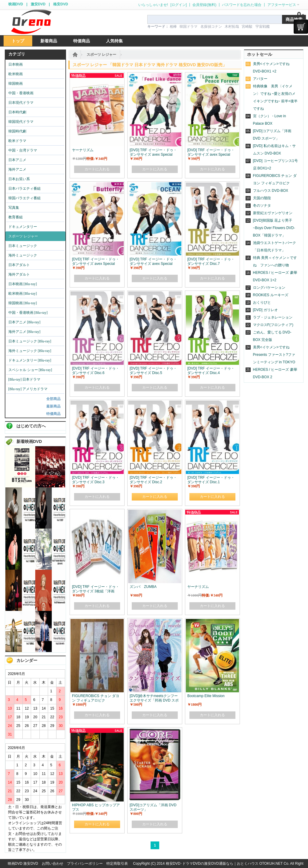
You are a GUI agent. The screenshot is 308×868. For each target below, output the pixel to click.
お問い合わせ (53, 864)
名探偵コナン (211, 27)
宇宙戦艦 (263, 27)
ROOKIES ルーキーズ (271, 295)
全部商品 (53, 399)
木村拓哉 (232, 27)
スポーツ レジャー (101, 55)
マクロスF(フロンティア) (273, 325)
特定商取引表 (117, 864)
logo (31, 22)
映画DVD (16, 4)
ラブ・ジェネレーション (273, 317)
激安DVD (38, 4)
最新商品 (53, 406)
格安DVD (60, 4)
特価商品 (53, 414)
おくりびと (262, 302)
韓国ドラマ (189, 27)
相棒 (173, 27)
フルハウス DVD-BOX (271, 191)
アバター (260, 79)
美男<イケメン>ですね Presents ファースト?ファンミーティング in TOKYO (274, 355)
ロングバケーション (269, 288)
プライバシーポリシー (85, 864)
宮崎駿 (247, 27)
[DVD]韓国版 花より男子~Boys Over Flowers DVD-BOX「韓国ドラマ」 (274, 228)
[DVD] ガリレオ (265, 310)
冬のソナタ (262, 206)
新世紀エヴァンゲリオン (273, 213)
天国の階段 (262, 198)
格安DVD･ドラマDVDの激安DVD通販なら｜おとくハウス (213, 864)
